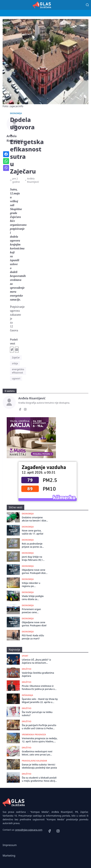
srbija (15, 363)
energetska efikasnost (18, 371)
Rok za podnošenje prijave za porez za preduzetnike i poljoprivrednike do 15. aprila (34, 545)
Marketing (9, 856)
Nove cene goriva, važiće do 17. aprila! (33, 532)
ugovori (16, 378)
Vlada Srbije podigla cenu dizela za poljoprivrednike (33, 598)
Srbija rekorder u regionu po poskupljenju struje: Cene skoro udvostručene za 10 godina (33, 585)
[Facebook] (20, 410)
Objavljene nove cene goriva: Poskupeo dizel (34, 624)
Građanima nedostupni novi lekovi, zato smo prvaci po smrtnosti (37, 753)
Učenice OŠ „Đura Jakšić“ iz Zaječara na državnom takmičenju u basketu (36, 661)
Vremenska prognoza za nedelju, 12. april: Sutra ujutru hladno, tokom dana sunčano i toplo (40, 740)
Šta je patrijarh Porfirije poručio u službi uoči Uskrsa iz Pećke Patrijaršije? (39, 727)
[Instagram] (25, 410)
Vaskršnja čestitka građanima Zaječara (38, 674)
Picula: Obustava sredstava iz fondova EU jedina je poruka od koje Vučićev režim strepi (39, 688)
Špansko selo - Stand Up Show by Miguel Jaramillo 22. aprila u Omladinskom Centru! (40, 701)
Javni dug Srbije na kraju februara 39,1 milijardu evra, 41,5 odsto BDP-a (32, 558)
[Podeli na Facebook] (12, 350)
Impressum (10, 845)
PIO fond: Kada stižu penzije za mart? (33, 637)
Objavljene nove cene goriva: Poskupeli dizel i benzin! (35, 571)
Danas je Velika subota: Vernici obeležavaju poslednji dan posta (39, 766)
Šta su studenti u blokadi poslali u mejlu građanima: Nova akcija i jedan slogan (40, 779)
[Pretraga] (87, 5)
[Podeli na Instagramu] (17, 350)
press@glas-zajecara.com (29, 830)
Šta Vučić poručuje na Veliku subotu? (37, 714)
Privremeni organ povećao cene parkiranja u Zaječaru (33, 611)
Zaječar (16, 357)
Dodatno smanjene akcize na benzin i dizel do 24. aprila (34, 519)
